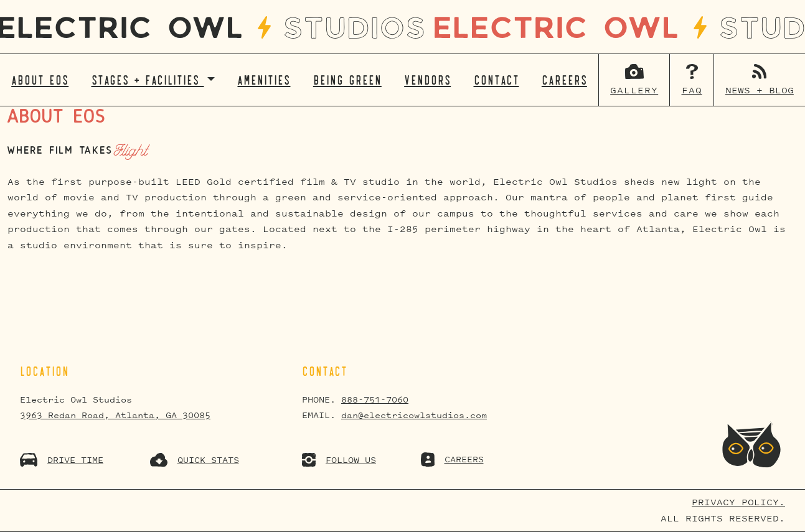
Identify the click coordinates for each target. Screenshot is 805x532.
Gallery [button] (634, 91)
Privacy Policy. (738, 502)
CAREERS (452, 460)
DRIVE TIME (62, 460)
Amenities (264, 80)
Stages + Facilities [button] (148, 80)
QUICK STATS (195, 460)
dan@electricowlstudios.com (414, 415)
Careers (564, 80)
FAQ (692, 91)
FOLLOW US (339, 460)
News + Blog (760, 91)
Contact (497, 80)
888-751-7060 (375, 400)
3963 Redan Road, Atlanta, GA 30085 (115, 415)
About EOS (40, 80)
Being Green (347, 80)
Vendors (427, 80)
